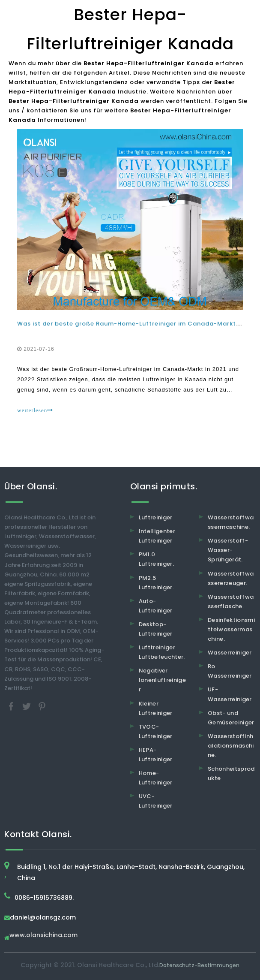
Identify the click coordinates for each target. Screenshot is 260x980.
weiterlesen (35, 410)
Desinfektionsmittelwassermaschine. (231, 629)
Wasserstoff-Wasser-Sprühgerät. (228, 550)
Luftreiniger (156, 517)
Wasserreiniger (230, 653)
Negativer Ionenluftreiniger (163, 680)
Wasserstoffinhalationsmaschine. (231, 746)
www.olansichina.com (43, 936)
